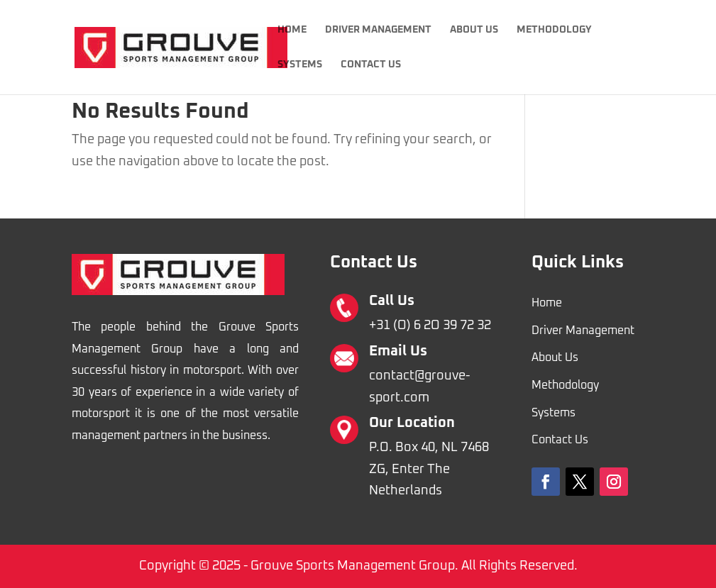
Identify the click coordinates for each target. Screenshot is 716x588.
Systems (300, 65)
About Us (474, 30)
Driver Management (378, 30)
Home (292, 30)
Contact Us (371, 65)
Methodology (554, 30)
